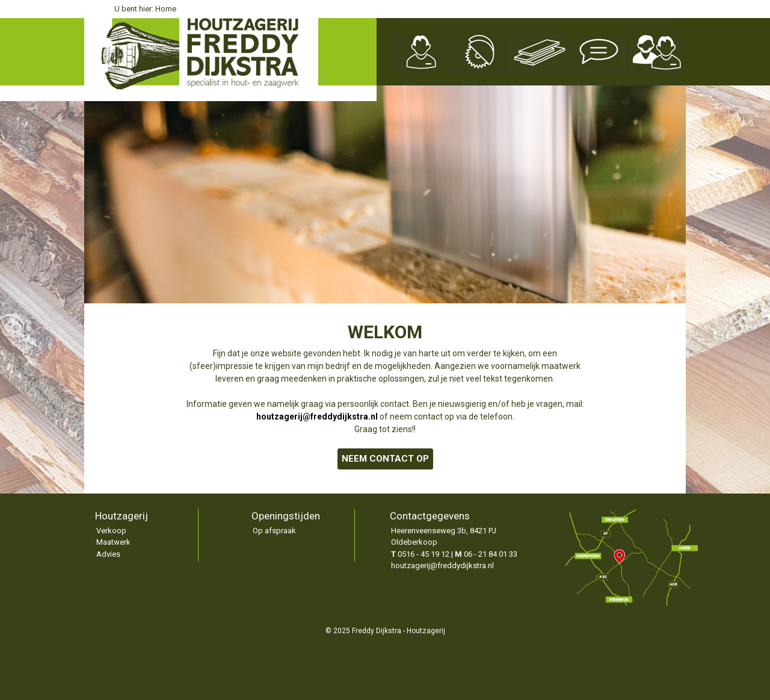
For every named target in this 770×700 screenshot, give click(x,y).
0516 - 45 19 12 (423, 554)
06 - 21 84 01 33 (491, 554)
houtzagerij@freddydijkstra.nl (442, 565)
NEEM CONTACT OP (385, 459)
